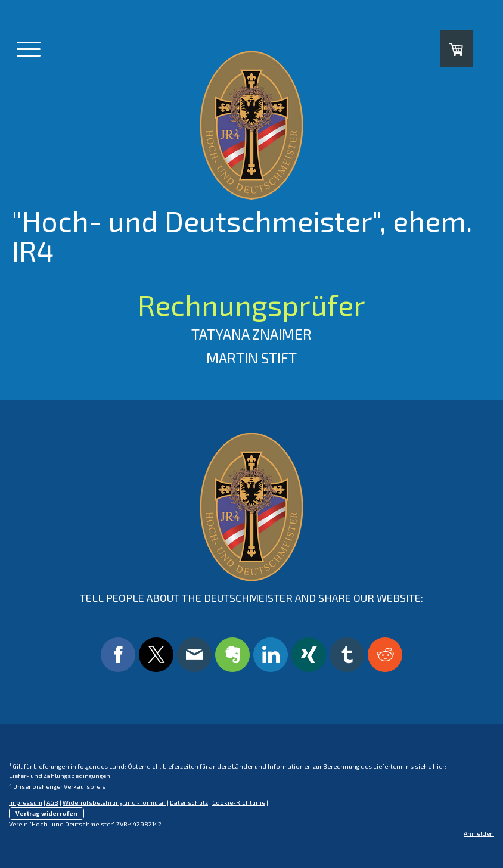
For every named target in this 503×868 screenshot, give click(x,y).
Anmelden (479, 833)
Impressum (26, 802)
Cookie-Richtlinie (239, 802)
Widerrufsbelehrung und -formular (114, 802)
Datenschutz (189, 802)
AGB (52, 802)
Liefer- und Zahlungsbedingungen (60, 776)
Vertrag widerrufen (46, 813)
